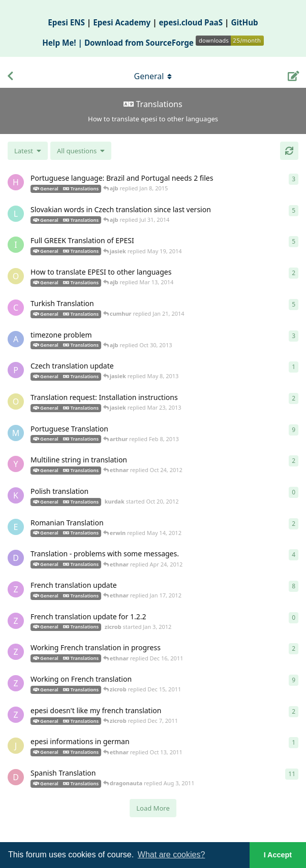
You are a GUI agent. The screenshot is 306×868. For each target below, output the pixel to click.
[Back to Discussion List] (10, 76)
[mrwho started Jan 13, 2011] (16, 433)
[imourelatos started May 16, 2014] (16, 245)
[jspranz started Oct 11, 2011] (16, 746)
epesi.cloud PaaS (191, 22)
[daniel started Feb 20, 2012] (16, 558)
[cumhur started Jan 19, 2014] (16, 308)
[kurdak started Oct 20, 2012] (16, 495)
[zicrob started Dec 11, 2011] (16, 683)
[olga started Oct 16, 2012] (16, 402)
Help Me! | (63, 43)
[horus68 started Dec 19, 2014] (16, 182)
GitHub (244, 22)
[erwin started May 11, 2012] (16, 527)
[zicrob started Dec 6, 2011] (16, 715)
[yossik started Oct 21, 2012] (16, 464)
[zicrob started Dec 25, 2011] (16, 589)
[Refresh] (289, 151)
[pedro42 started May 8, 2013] (16, 370)
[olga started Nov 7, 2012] (16, 276)
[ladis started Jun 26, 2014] (16, 214)
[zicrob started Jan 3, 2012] (16, 621)
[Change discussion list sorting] (28, 151)
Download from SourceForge (174, 43)
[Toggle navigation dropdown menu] (153, 76)
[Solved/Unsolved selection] (81, 151)
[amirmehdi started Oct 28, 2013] (16, 339)
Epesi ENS (66, 22)
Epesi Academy (122, 22)
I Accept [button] (278, 855)
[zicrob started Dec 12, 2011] (16, 652)
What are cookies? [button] (172, 855)
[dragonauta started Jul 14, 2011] (16, 777)
